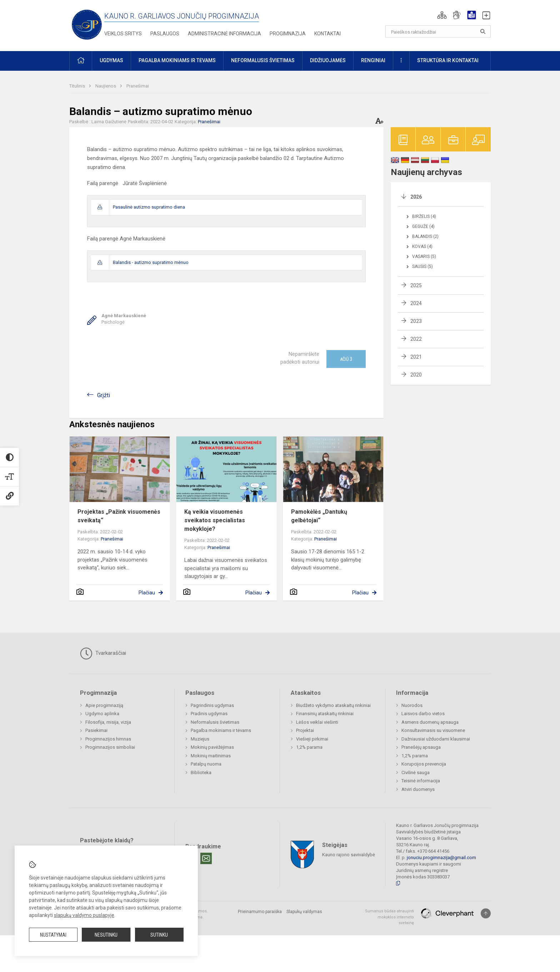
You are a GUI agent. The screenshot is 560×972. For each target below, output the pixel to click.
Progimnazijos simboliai (110, 747)
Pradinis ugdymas (209, 714)
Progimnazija (288, 34)
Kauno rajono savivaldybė (349, 855)
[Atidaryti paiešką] (483, 31)
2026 (416, 197)
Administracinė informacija (224, 34)
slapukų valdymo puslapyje (84, 915)
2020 (416, 375)
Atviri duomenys (418, 789)
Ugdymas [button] (111, 60)
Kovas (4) (422, 246)
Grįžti (104, 395)
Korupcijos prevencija (424, 764)
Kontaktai (327, 34)
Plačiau (147, 593)
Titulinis (78, 86)
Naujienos (106, 86)
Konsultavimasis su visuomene (433, 730)
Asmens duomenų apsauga (430, 722)
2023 (416, 321)
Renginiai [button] (373, 60)
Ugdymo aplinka (102, 714)
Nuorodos (412, 705)
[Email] (206, 858)
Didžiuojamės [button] (328, 60)
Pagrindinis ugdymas (212, 705)
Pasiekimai (96, 730)
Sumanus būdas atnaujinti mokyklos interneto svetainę (389, 917)
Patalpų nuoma (206, 764)
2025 (416, 285)
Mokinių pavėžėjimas (212, 747)
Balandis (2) (425, 236)
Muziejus (200, 739)
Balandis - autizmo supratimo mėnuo (151, 262)
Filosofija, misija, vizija (108, 722)
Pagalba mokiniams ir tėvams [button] (177, 60)
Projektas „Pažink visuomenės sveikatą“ (119, 516)
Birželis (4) (424, 216)
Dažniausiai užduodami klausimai (436, 739)
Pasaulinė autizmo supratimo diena (149, 207)
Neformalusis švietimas (215, 722)
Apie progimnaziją (104, 705)
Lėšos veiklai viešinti (317, 722)
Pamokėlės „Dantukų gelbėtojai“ (319, 516)
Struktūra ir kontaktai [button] (448, 60)
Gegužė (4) (423, 226)
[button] (442, 15)
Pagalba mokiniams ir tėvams (221, 730)
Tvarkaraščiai (103, 653)
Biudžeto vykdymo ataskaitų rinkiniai (333, 705)
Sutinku (159, 935)
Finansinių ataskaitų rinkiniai (325, 714)
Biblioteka (201, 772)
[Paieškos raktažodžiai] (438, 31)
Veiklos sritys (123, 34)
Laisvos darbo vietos (423, 714)
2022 (416, 339)
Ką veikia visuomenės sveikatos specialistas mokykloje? (215, 520)
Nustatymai (53, 935)
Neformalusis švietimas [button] (263, 60)
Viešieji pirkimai (312, 739)
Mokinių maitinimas (211, 756)
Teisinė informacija (421, 781)
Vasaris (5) (424, 256)
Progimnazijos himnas (108, 739)
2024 (416, 303)
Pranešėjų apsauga (421, 747)
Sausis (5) (422, 266)
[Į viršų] (486, 913)
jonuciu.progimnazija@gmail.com (441, 858)
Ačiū (346, 359)
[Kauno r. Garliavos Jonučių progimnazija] (87, 24)
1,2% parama (309, 747)
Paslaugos (165, 34)
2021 (416, 357)
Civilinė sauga (416, 772)
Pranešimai (138, 86)
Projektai (305, 730)
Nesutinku (106, 935)
